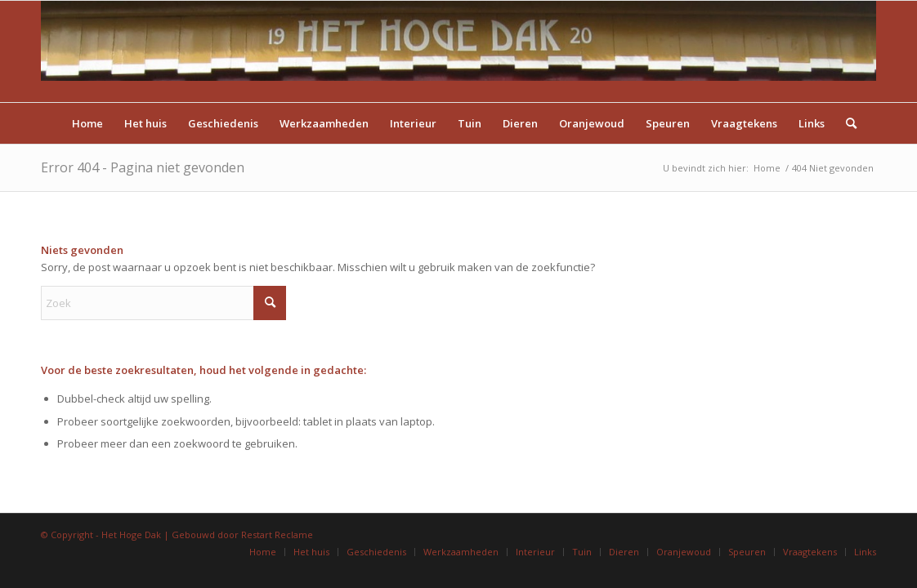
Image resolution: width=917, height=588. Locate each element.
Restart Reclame (277, 535)
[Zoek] (846, 123)
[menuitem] (87, 123)
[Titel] (458, 51)
